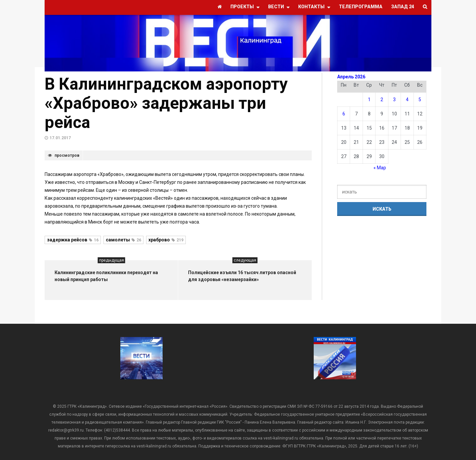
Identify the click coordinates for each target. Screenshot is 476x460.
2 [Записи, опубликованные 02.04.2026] (382, 100)
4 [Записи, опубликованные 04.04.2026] (407, 100)
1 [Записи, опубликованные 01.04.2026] (369, 100)
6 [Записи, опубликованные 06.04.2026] (344, 114)
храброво (166, 240)
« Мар (380, 168)
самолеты (123, 240)
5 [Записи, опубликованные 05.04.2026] (420, 100)
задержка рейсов (73, 240)
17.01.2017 (60, 138)
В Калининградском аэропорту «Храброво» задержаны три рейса (166, 103)
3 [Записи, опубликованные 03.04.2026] (394, 100)
